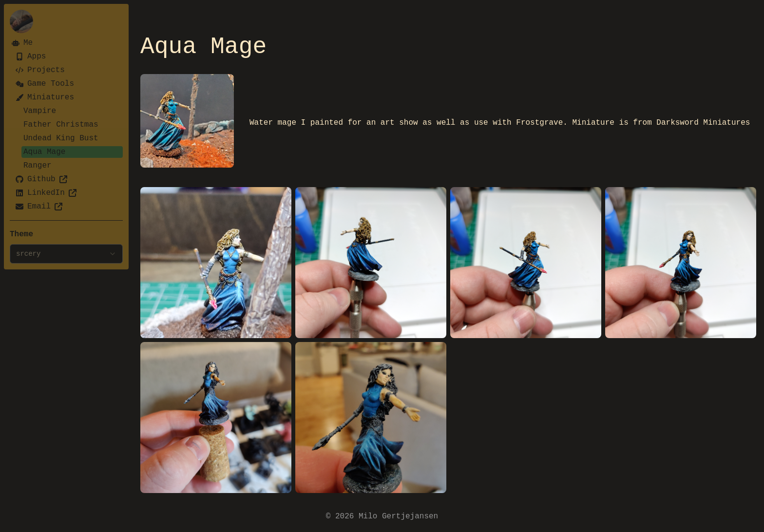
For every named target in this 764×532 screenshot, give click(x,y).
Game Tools (45, 84)
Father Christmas (61, 125)
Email (39, 207)
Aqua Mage (44, 152)
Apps (31, 57)
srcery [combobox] (66, 254)
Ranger (38, 166)
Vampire (40, 111)
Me (22, 43)
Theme (21, 234)
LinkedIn (46, 193)
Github (41, 179)
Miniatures (45, 97)
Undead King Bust (61, 138)
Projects (40, 70)
